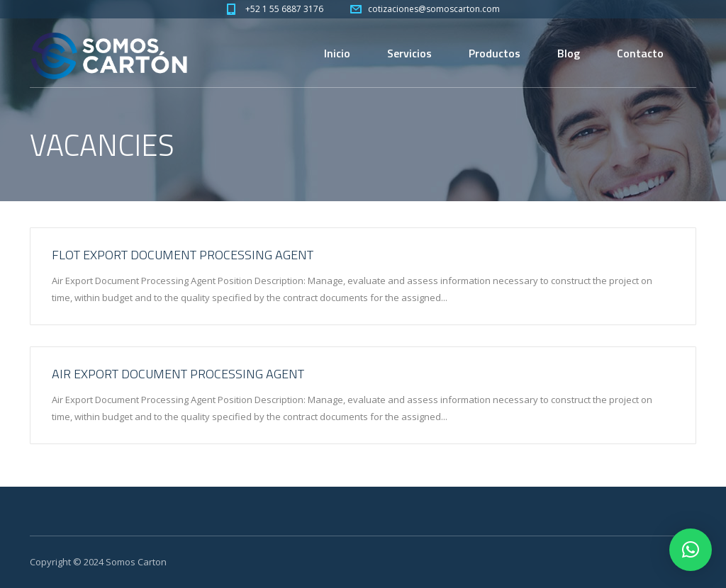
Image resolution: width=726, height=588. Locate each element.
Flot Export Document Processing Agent (183, 255)
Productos (495, 53)
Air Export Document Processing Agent (178, 374)
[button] (691, 550)
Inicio (337, 53)
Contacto (640, 53)
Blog (569, 53)
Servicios (409, 53)
